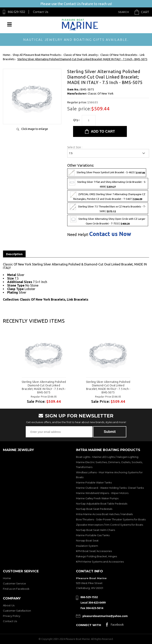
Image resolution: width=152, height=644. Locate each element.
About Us (9, 605)
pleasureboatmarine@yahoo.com (105, 616)
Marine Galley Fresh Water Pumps (97, 498)
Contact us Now (110, 234)
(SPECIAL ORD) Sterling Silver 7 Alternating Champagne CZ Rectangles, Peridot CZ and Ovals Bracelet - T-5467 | (108, 196)
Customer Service (14, 583)
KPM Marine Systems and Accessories (100, 562)
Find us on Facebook (16, 589)
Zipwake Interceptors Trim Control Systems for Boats (110, 525)
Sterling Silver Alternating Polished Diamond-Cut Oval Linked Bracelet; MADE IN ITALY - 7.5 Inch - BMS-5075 (44, 387)
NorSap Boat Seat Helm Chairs (95, 530)
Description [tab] (14, 254)
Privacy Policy (12, 616)
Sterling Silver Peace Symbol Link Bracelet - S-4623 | (107, 173)
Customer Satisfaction (17, 611)
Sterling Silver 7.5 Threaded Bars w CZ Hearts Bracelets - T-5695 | (108, 208)
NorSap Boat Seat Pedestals (94, 509)
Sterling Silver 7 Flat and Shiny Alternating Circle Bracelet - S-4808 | (108, 184)
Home (7, 578)
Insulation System (87, 546)
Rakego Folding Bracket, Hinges (96, 556)
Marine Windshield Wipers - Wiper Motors (102, 493)
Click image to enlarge (35, 129)
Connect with (89, 625)
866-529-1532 (16, 12)
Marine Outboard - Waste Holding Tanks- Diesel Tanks (110, 488)
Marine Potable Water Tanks (94, 482)
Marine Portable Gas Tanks (93, 535)
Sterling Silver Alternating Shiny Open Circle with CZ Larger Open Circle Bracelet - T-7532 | (108, 221)
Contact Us (41, 12)
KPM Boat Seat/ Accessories (94, 551)
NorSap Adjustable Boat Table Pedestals (102, 504)
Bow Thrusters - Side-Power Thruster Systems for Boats (111, 519)
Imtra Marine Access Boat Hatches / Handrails (104, 514)
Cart (145, 12)
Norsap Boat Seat (87, 540)
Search (123, 12)
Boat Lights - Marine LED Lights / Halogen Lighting (107, 457)
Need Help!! (78, 235)
